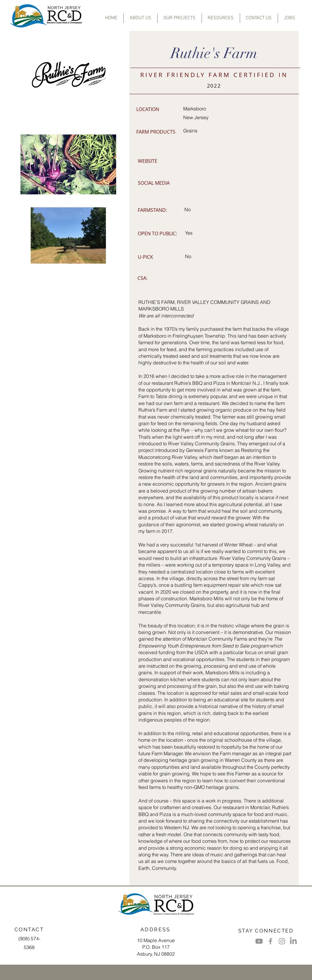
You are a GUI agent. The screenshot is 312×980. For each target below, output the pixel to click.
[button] (180, 18)
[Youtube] (259, 941)
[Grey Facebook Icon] (270, 941)
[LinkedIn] (293, 941)
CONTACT (29, 929)
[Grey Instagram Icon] (282, 941)
